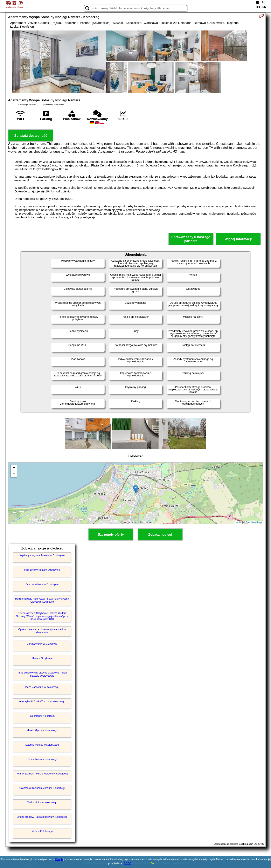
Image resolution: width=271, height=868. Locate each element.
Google (59, 859)
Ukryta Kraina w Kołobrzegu (42, 759)
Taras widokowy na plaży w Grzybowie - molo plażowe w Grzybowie (42, 674)
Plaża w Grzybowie (42, 658)
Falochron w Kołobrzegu (42, 716)
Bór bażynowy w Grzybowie (42, 644)
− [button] (14, 474)
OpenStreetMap (254, 522)
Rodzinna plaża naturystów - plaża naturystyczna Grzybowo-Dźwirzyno (42, 600)
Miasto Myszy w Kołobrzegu (42, 730)
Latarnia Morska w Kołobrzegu (42, 745)
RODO (127, 863)
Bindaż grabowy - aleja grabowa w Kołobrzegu (42, 817)
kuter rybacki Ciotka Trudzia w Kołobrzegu (42, 702)
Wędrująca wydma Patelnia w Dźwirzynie (42, 555)
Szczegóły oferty (111, 535)
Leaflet (238, 522)
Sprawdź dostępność (31, 136)
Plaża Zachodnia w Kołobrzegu (42, 687)
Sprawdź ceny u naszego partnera (191, 239)
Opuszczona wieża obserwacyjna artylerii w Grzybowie (42, 631)
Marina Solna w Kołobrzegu (42, 802)
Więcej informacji (238, 239)
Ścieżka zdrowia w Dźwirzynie (42, 584)
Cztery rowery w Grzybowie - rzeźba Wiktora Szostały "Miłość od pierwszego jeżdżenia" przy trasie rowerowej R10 (42, 616)
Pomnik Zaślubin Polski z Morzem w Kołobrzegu (42, 774)
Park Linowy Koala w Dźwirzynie (42, 570)
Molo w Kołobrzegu (42, 831)
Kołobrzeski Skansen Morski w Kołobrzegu (42, 788)
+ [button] (14, 468)
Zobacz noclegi (160, 535)
